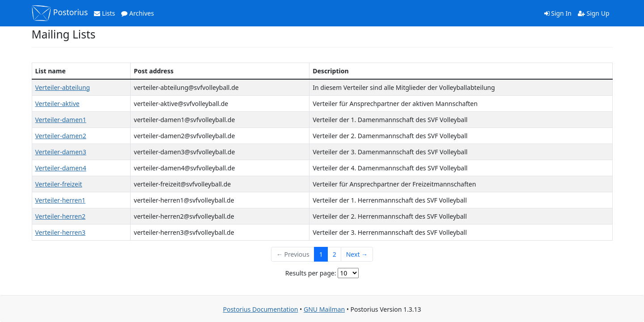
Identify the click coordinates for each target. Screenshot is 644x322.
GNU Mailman (324, 309)
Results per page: (311, 273)
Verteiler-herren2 (61, 216)
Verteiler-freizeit (59, 184)
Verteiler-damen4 (61, 168)
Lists (104, 13)
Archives (138, 13)
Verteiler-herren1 (61, 200)
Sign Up (594, 13)
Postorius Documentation (260, 309)
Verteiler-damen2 (61, 136)
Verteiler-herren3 (61, 232)
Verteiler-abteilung (63, 87)
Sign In (558, 13)
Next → (357, 254)
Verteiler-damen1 (61, 120)
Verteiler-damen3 (61, 152)
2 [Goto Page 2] (335, 254)
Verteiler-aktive (57, 104)
